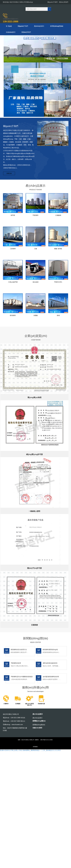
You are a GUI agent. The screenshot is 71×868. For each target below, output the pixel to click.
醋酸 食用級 (58, 249)
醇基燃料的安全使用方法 (19, 650)
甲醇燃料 (36, 216)
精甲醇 (13, 216)
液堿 (58, 316)
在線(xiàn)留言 (11, 33)
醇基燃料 (13, 316)
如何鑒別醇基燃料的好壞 (51, 677)
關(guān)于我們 (53, 2)
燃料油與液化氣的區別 (50, 664)
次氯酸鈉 (58, 216)
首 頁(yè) (9, 26)
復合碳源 (36, 283)
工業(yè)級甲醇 (13, 283)
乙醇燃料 (13, 249)
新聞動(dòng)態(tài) (58, 26)
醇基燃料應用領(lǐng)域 (50, 650)
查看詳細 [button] (9, 174)
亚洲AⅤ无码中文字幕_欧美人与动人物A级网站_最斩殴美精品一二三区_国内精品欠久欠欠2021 (30, 751)
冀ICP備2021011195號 (46, 740)
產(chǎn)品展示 (40, 26)
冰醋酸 (36, 316)
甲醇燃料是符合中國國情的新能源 (22, 677)
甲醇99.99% (58, 283)
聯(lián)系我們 (64, 2)
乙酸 (36, 249)
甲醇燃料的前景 (16, 664)
